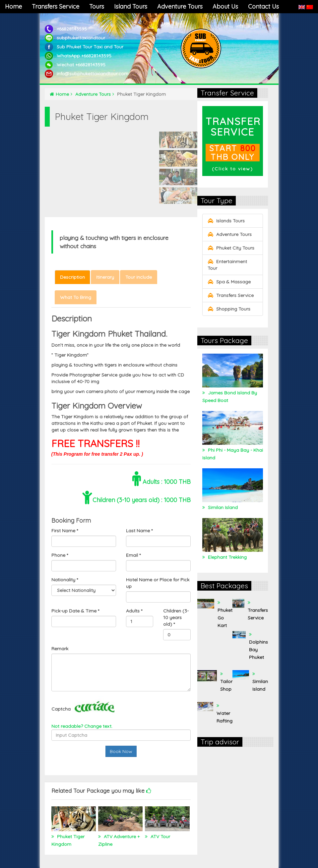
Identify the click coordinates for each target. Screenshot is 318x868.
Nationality (65, 580)
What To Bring (76, 297)
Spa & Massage (229, 282)
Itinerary (105, 277)
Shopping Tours (229, 309)
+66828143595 (72, 29)
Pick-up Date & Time (75, 611)
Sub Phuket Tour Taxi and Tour (90, 47)
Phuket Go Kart (225, 618)
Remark (60, 649)
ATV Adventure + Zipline (119, 840)
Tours (97, 6)
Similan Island (222, 507)
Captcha (61, 709)
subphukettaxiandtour (81, 38)
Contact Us (263, 6)
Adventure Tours (180, 6)
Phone (60, 555)
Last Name (139, 531)
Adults (134, 611)
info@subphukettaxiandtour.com (93, 74)
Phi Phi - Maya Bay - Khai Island (233, 454)
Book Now (121, 751)
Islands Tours (226, 221)
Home (13, 6)
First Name (65, 531)
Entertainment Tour (227, 265)
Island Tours (131, 6)
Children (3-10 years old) (176, 617)
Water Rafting (224, 717)
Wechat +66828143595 (81, 65)
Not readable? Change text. (82, 726)
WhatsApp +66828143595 (84, 56)
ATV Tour (160, 837)
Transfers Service (56, 6)
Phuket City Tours (231, 248)
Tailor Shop (226, 685)
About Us (225, 6)
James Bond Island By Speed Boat (230, 397)
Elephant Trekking (227, 557)
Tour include (139, 277)
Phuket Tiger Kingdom (68, 840)
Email (133, 555)
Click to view (232, 169)
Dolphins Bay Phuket (258, 650)
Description (72, 277)
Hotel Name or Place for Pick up (158, 583)
